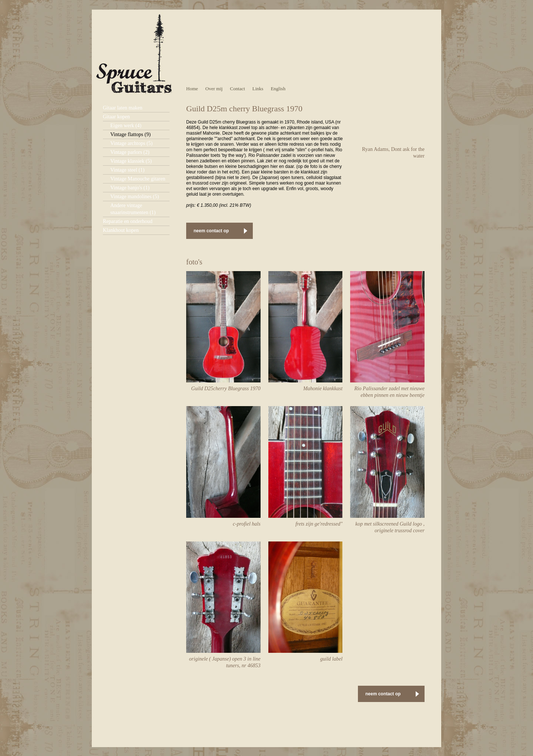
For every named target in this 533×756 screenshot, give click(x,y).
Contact (237, 89)
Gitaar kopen (116, 117)
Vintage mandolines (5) (135, 197)
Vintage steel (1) (127, 170)
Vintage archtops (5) (131, 143)
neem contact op (211, 231)
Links (258, 89)
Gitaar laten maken (123, 108)
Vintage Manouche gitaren (138, 179)
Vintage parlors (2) (130, 152)
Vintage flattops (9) (130, 134)
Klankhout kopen (121, 230)
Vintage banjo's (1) (130, 188)
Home (192, 89)
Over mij (214, 89)
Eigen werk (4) (126, 126)
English (278, 89)
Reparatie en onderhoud (128, 221)
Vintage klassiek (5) (131, 161)
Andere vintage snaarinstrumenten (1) (133, 209)
